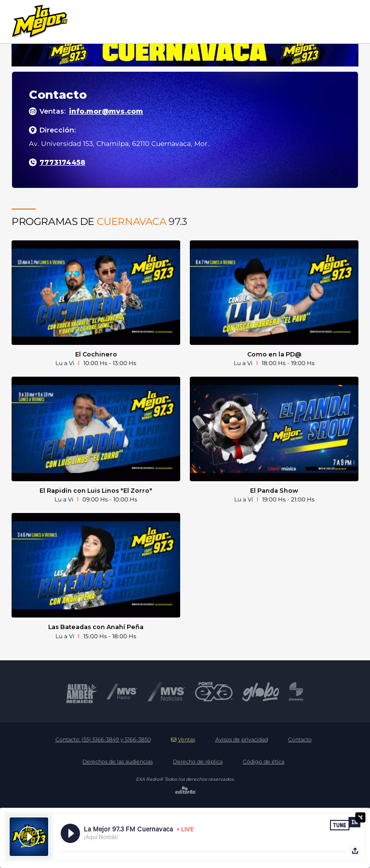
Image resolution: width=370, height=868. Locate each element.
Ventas (183, 739)
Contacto (300, 739)
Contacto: (103, 739)
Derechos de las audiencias (118, 762)
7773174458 (62, 162)
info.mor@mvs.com (106, 111)
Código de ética (264, 762)
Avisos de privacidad (242, 739)
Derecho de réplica (198, 762)
